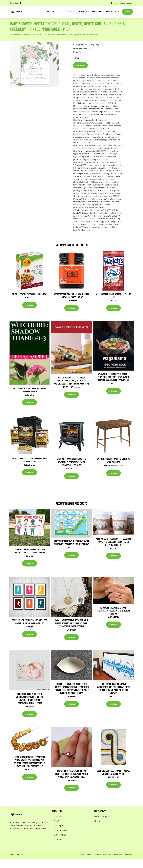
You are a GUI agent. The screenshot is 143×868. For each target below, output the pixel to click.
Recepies (70, 12)
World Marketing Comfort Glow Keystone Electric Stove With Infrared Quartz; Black (72, 462)
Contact (89, 855)
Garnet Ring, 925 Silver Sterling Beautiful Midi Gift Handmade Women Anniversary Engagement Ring (71, 774)
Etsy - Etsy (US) (97, 45)
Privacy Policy (118, 855)
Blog (118, 12)
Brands (59, 816)
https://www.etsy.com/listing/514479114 (90, 131)
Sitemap (129, 855)
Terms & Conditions (102, 855)
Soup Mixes (98, 12)
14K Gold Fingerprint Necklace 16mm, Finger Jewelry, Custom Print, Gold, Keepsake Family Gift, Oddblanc (72, 623)
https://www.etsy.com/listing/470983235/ (90, 162)
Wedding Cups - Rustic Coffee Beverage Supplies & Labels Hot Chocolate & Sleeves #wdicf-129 (113, 542)
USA (113, 3)
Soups (109, 12)
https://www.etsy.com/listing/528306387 (90, 145)
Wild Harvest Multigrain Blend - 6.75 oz (30, 294)
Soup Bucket (83, 12)
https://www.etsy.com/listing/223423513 (90, 151)
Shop (127, 12)
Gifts (60, 12)
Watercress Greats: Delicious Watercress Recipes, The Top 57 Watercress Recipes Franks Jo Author (71, 381)
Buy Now (80, 65)
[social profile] (21, 3)
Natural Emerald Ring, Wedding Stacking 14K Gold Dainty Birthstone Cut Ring (113, 611)
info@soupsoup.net (124, 3)
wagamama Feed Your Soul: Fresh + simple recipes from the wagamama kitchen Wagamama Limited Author (114, 377)
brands (51, 12)
